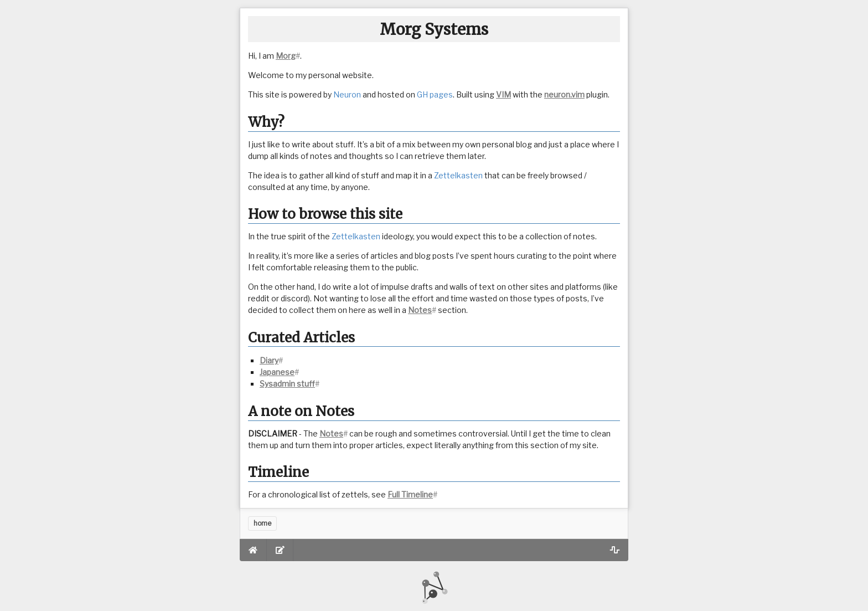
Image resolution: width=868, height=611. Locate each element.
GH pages (435, 94)
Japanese (277, 372)
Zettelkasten (458, 175)
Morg (286, 56)
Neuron (347, 94)
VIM (503, 94)
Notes (420, 310)
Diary (269, 360)
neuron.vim (564, 94)
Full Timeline (410, 494)
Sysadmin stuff (287, 384)
